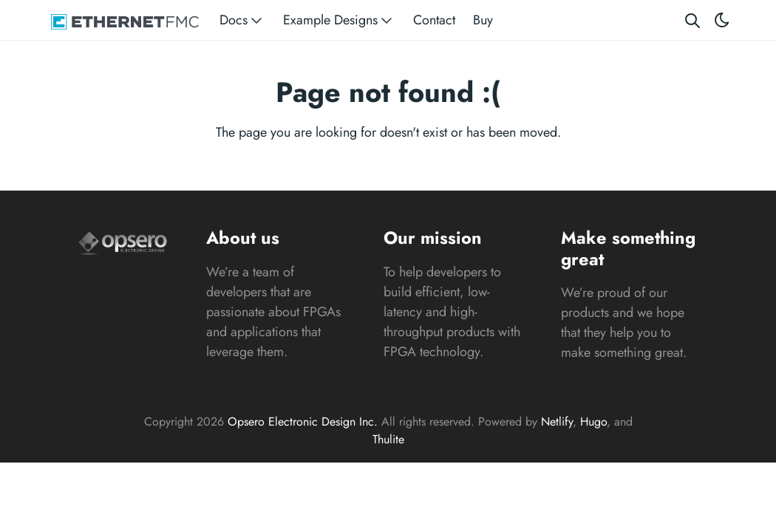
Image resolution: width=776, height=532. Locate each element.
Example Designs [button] (339, 20)
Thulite (388, 439)
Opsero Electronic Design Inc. (303, 422)
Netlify (557, 422)
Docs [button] (242, 20)
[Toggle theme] (722, 20)
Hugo (593, 422)
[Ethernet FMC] (125, 20)
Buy (483, 20)
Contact (434, 20)
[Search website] (692, 20)
